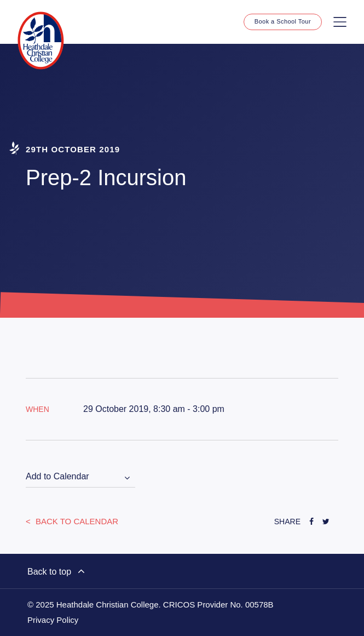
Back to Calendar (76, 521)
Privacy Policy (53, 620)
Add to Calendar (57, 476)
